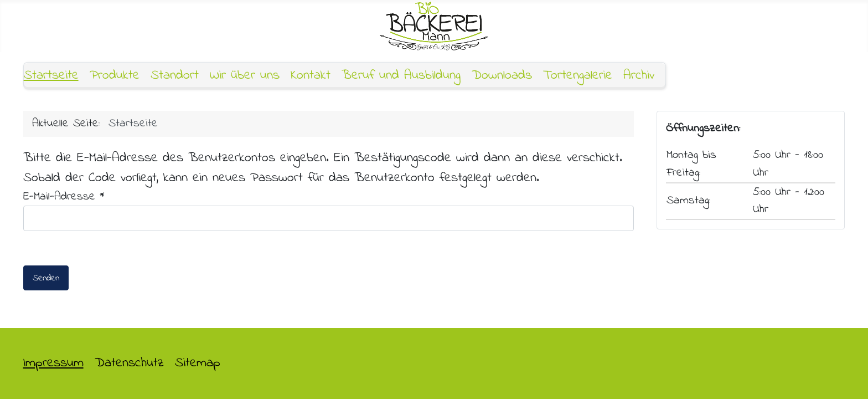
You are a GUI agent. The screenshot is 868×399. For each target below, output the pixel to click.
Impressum (53, 363)
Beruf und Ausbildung (401, 76)
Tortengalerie (578, 76)
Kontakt (311, 76)
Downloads (502, 76)
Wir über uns (245, 76)
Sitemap (198, 363)
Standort (175, 76)
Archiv (639, 76)
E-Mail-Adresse (64, 197)
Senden (46, 278)
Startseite (51, 76)
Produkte (115, 76)
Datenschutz (129, 363)
